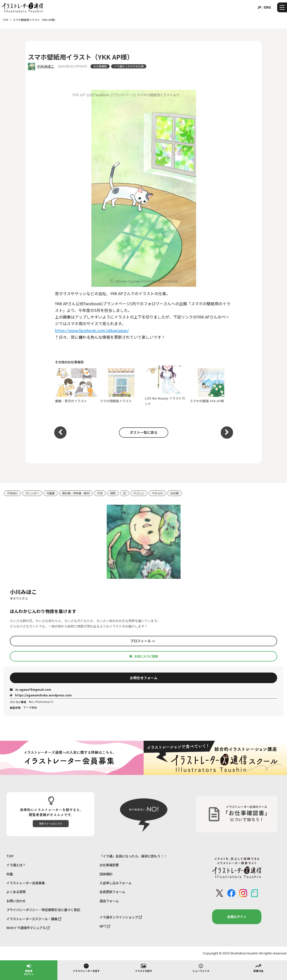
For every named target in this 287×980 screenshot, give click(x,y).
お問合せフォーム (144, 678)
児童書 (51, 493)
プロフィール (143, 641)
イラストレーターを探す (86, 968)
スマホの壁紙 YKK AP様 (211, 386)
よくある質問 (16, 892)
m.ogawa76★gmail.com (31, 690)
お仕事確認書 (109, 865)
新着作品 (258, 968)
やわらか (157, 493)
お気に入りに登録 (143, 656)
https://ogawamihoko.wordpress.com (41, 695)
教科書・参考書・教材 (76, 493)
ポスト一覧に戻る (144, 432)
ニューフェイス (201, 968)
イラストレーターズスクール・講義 (34, 919)
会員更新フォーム (112, 892)
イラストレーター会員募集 (26, 883)
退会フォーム (109, 901)
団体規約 (106, 874)
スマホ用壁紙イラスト (121, 386)
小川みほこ (46, 66)
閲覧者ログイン (29, 969)
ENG (268, 7)
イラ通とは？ (16, 865)
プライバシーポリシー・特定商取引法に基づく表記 (43, 910)
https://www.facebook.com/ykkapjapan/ (92, 330)
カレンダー (32, 493)
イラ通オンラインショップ (121, 917)
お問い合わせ (16, 901)
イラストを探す (144, 968)
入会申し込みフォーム (116, 883)
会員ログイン (237, 917)
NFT (105, 926)
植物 (113, 493)
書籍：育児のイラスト (76, 386)
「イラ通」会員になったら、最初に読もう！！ (133, 856)
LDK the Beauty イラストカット (166, 386)
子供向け (12, 493)
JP (259, 7)
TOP (10, 856)
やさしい (139, 493)
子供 (100, 493)
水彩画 (175, 493)
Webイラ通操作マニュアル (28, 928)
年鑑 (10, 874)
